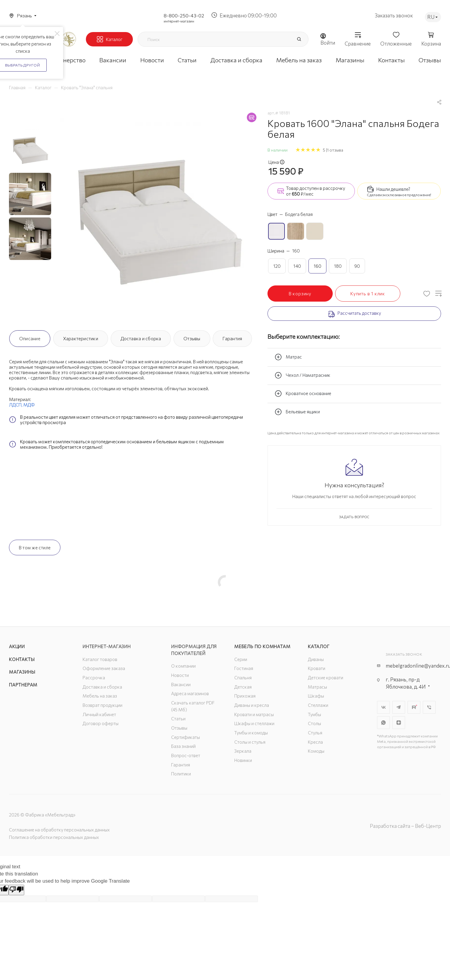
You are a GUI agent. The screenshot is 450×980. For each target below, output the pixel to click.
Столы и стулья (250, 742)
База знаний (183, 746)
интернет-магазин (179, 21)
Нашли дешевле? (393, 189)
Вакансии (181, 684)
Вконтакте (383, 707)
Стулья (315, 733)
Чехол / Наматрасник (302, 375)
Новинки (243, 760)
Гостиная (244, 668)
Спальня (243, 677)
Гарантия (232, 338)
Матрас (288, 357)
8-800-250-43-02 (184, 15)
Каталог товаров (100, 659)
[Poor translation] (16, 890)
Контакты (22, 659)
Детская (243, 687)
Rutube (414, 707)
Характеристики (81, 338)
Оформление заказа (104, 668)
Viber (429, 707)
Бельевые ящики (297, 412)
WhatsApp (383, 723)
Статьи (178, 719)
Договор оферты (101, 723)
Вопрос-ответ (186, 755)
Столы (314, 723)
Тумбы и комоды (251, 733)
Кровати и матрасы (254, 714)
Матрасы (317, 687)
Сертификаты (186, 737)
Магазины (22, 672)
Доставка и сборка (141, 338)
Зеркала (243, 751)
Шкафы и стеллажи (254, 723)
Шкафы (316, 696)
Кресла (315, 742)
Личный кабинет (99, 714)
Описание (30, 338)
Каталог (319, 646)
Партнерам (23, 685)
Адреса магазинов (190, 693)
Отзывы (192, 338)
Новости (180, 675)
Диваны (316, 659)
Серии (241, 659)
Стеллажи (318, 705)
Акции (17, 646)
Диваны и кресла (252, 705)
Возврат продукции (102, 705)
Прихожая (245, 696)
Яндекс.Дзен (399, 723)
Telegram (399, 707)
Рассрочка (94, 677)
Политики (181, 774)
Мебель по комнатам (262, 646)
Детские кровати (326, 677)
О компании (183, 666)
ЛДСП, (16, 405)
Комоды (316, 751)
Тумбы (314, 714)
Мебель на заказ (100, 696)
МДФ (29, 405)
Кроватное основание (303, 394)
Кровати (317, 668)
